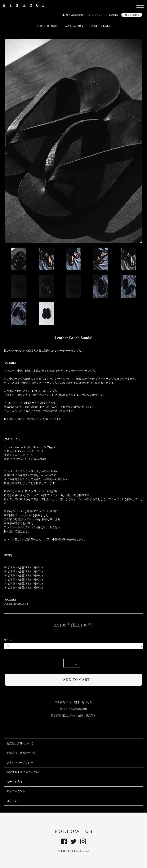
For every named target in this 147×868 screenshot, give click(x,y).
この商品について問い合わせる (73, 702)
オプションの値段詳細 (73, 709)
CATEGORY (74, 26)
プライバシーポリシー (20, 763)
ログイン (12, 801)
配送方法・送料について (21, 753)
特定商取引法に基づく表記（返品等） (73, 716)
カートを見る (15, 782)
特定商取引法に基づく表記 (23, 772)
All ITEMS (101, 26)
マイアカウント (16, 791)
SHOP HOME (47, 26)
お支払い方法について (20, 743)
